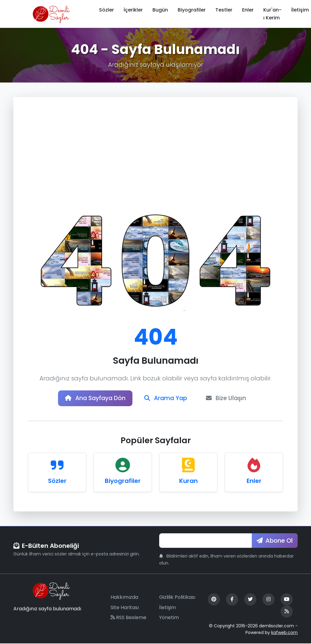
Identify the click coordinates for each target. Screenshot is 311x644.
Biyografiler (192, 10)
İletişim (167, 608)
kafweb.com (284, 633)
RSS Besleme (128, 618)
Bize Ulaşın (229, 399)
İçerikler (133, 10)
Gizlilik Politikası (177, 598)
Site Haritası (125, 608)
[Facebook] (232, 600)
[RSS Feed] (287, 612)
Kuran (188, 481)
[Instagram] (268, 600)
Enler (248, 10)
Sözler (106, 10)
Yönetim (169, 618)
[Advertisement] (155, 157)
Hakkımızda (124, 598)
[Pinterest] (214, 600)
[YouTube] (287, 600)
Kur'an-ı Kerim (272, 14)
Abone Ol (275, 541)
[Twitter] (250, 600)
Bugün (160, 10)
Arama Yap (167, 399)
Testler (224, 10)
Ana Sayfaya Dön (93, 399)
